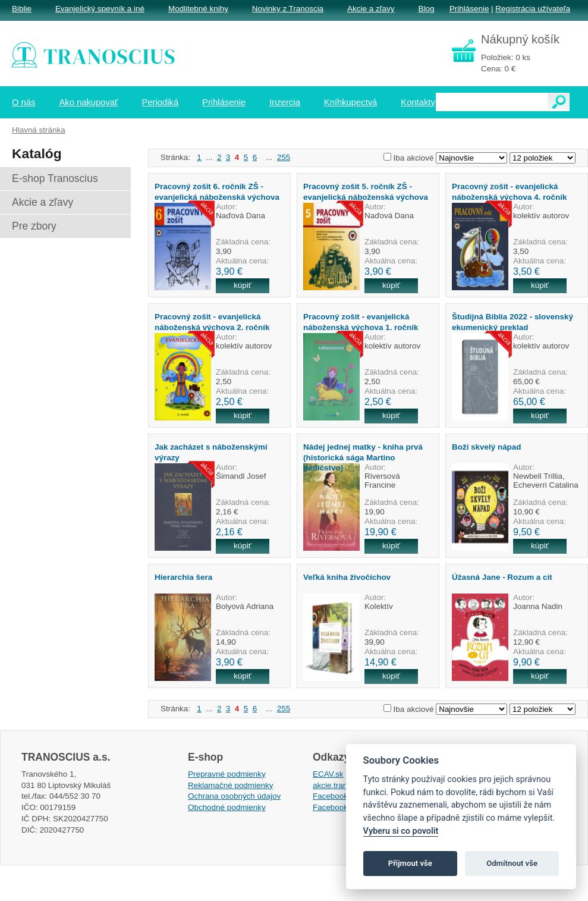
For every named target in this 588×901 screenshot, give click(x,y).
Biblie (22, 9)
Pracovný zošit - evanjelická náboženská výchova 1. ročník (361, 322)
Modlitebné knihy (198, 9)
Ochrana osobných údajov (234, 796)
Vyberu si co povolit (401, 831)
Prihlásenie (469, 9)
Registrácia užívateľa (533, 9)
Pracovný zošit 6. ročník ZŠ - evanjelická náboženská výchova (217, 191)
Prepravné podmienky (227, 774)
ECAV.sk (328, 774)
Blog (426, 9)
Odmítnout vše (512, 863)
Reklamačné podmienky (230, 785)
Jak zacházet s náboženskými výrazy (211, 452)
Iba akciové (414, 158)
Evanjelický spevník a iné (100, 9)
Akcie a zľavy (371, 9)
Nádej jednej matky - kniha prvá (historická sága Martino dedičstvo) (363, 457)
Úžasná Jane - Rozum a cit (502, 577)
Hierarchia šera (183, 577)
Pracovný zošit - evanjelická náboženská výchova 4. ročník (509, 191)
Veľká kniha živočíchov (347, 577)
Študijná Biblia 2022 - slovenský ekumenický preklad (512, 322)
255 (284, 157)
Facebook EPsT (341, 807)
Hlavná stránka (39, 130)
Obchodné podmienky (227, 807)
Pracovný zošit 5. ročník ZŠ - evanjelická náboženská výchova (366, 191)
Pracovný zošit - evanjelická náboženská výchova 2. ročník (212, 322)
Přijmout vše (410, 863)
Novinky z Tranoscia (288, 9)
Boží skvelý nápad (487, 447)
